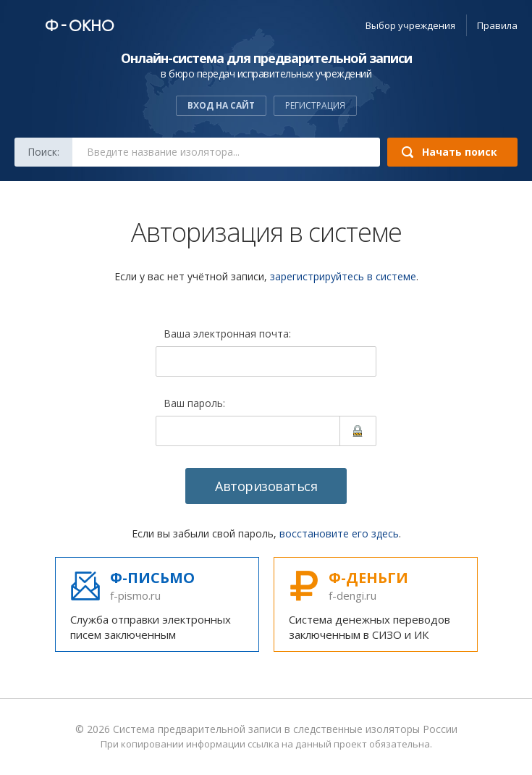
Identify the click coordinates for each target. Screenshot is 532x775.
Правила (497, 25)
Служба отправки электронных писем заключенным (157, 605)
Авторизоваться (266, 486)
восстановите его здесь (339, 533)
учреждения (410, 25)
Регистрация (315, 105)
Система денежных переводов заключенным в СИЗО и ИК (376, 605)
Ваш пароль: (194, 404)
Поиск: (43, 152)
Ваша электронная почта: (227, 335)
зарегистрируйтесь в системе (343, 276)
